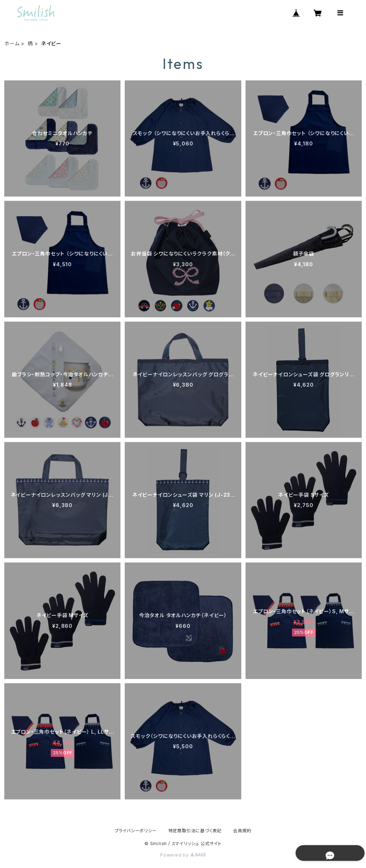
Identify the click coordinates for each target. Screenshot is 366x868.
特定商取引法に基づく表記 (195, 831)
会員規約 (242, 831)
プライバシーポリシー (136, 831)
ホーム (12, 43)
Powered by (183, 855)
